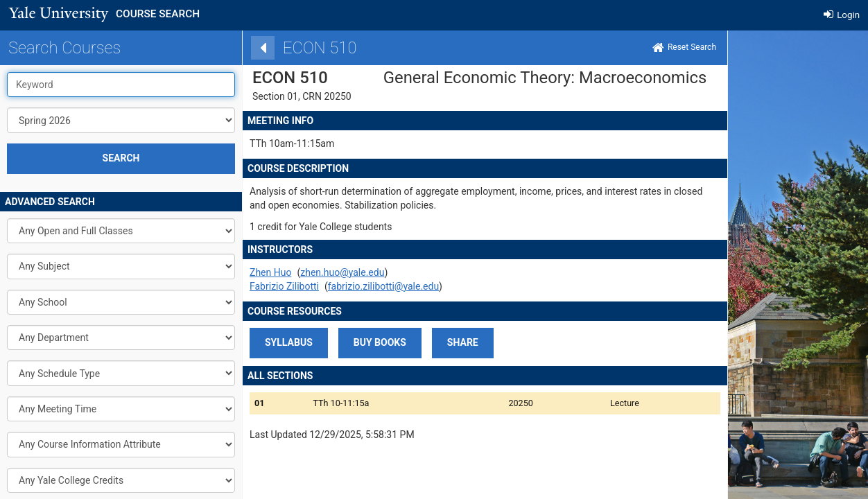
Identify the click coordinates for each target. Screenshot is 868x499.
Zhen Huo (243, 272)
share (436, 342)
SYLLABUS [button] (262, 342)
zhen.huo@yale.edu (315, 272)
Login (842, 15)
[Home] (657, 48)
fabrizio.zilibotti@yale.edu (356, 286)
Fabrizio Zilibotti (257, 286)
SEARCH (121, 158)
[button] (353, 343)
